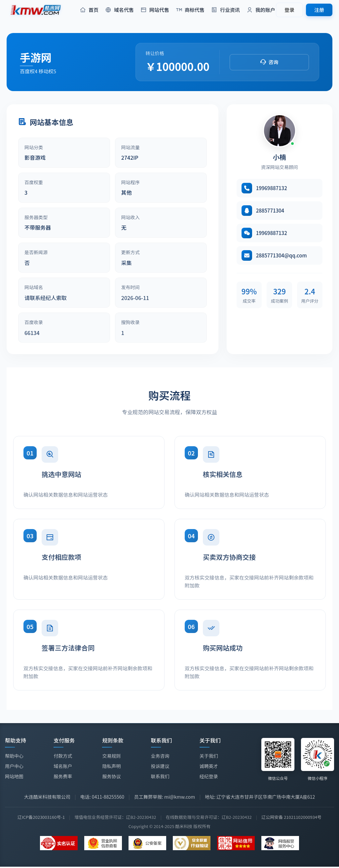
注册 (319, 10)
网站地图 (14, 776)
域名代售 (119, 10)
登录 (289, 10)
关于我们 (209, 757)
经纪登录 (209, 777)
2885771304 (270, 210)
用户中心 (14, 766)
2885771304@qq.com (282, 255)
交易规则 (111, 756)
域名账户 (63, 766)
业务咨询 (160, 756)
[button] (269, 62)
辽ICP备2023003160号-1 (41, 817)
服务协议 (111, 776)
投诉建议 (160, 766)
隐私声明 (111, 766)
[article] (64, 153)
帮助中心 (14, 756)
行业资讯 (226, 10)
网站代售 (155, 10)
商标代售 (190, 10)
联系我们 (160, 776)
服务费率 (63, 776)
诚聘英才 (209, 767)
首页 (89, 10)
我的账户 (261, 10)
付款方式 (63, 756)
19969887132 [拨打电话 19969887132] (272, 188)
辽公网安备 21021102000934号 (291, 817)
